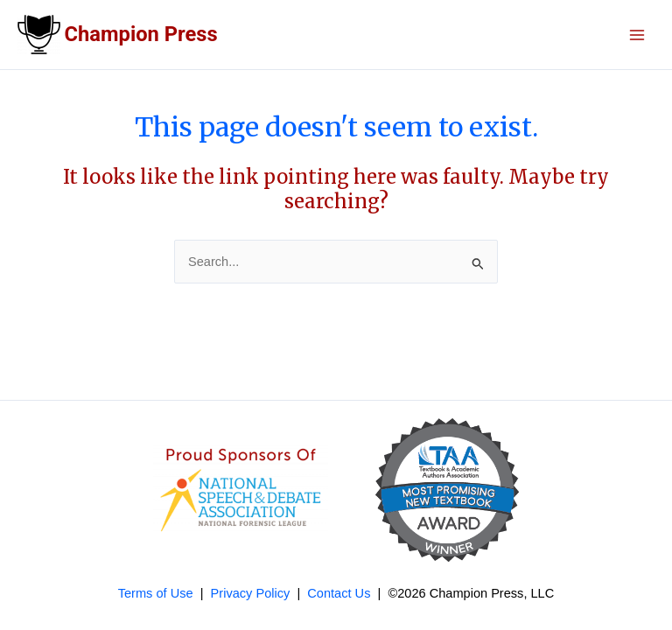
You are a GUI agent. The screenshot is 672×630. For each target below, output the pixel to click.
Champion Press (141, 34)
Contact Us (339, 593)
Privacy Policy (251, 593)
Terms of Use (156, 593)
